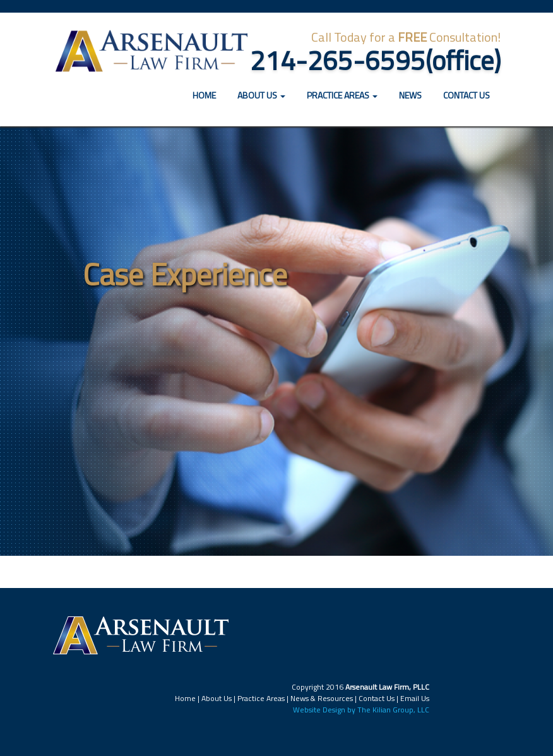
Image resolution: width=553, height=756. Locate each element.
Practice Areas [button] (342, 95)
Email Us (415, 698)
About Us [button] (261, 95)
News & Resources (322, 698)
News (410, 95)
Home (209, 95)
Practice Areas (261, 698)
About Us (217, 698)
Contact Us (467, 95)
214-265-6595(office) (375, 60)
